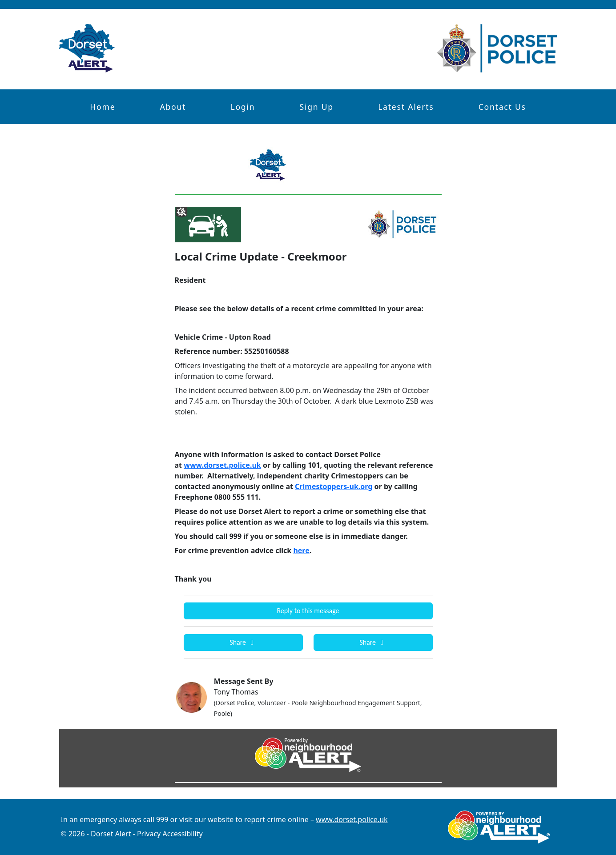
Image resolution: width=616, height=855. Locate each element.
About (173, 107)
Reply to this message (308, 611)
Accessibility (182, 834)
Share (243, 642)
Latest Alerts (406, 107)
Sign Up (316, 107)
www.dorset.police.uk (352, 819)
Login (243, 107)
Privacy (149, 834)
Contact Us (502, 107)
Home (103, 107)
